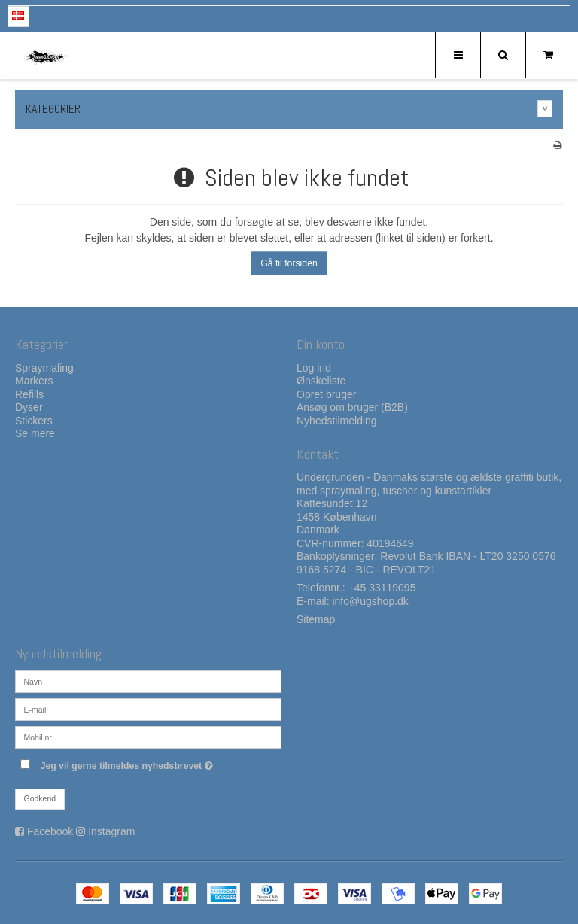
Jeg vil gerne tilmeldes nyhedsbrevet (161, 763)
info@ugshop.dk (370, 601)
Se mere (35, 433)
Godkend (40, 798)
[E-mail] (148, 709)
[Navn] (148, 681)
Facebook (50, 831)
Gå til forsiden (289, 263)
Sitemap (316, 619)
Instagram (111, 831)
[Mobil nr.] (148, 737)
